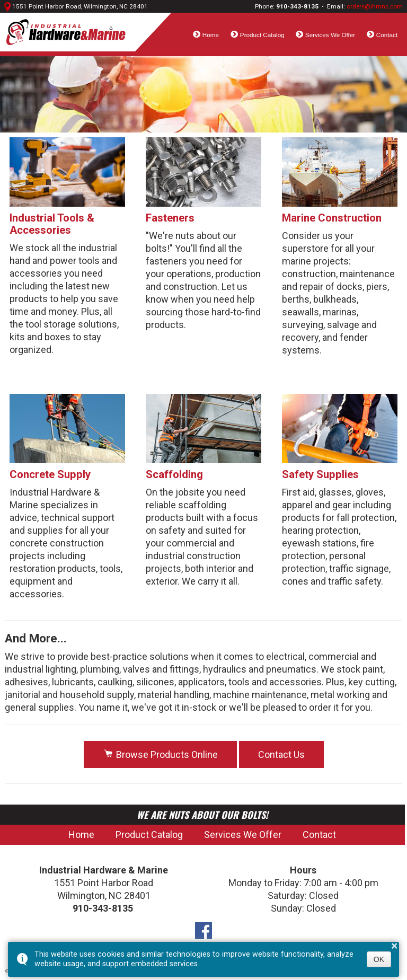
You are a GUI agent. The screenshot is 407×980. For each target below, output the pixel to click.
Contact (387, 35)
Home (211, 35)
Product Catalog (262, 35)
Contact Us (281, 754)
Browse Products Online (160, 754)
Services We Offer (330, 35)
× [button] (394, 946)
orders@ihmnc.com (375, 6)
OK (379, 959)
